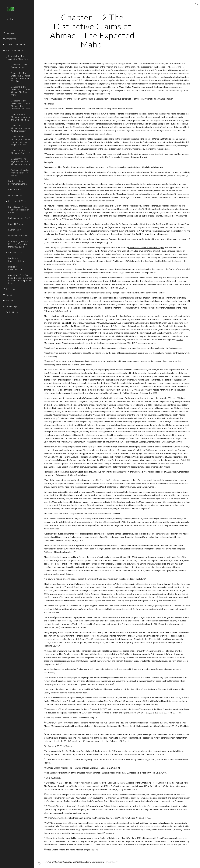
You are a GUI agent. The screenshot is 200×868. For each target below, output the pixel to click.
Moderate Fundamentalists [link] (16, 259)
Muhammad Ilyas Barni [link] (19, 218)
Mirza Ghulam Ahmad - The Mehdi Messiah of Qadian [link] (19, 210)
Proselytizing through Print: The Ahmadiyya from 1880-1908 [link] (18, 244)
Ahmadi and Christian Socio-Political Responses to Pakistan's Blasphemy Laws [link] (20, 279)
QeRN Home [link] (12, 312)
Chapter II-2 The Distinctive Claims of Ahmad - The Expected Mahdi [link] (22, 91)
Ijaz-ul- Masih (148, 216)
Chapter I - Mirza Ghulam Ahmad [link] (19, 66)
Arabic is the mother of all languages (152, 234)
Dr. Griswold (80, 584)
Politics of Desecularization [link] (16, 268)
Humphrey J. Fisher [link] (17, 201)
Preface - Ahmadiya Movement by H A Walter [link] (20, 173)
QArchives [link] (10, 33)
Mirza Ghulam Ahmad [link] (15, 44)
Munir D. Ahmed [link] (16, 224)
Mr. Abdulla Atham (105, 323)
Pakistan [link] (9, 301)
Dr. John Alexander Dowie (78, 326)
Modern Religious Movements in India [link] (17, 182)
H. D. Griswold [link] (15, 195)
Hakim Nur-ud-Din (125, 734)
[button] (197, 4)
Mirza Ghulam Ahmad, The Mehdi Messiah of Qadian (69, 850)
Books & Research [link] (14, 50)
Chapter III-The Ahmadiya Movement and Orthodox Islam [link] (21, 117)
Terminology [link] (11, 306)
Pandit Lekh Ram (68, 323)
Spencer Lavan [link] (15, 252)
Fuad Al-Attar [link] (15, 189)
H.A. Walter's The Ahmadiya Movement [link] (18, 57)
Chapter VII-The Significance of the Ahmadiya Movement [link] (21, 161)
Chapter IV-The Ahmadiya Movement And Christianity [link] (21, 128)
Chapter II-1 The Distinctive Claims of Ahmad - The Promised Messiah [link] (22, 77)
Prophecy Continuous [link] (18, 236)
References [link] (11, 289)
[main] (92, 31)
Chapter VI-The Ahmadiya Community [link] (21, 152)
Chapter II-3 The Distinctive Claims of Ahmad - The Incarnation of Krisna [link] (21, 105)
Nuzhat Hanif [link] (14, 230)
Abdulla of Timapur (80, 457)
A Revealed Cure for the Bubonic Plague (146, 248)
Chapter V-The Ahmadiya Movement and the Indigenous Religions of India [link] (21, 140)
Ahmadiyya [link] (11, 39)
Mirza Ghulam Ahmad (128, 87)
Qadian (143, 184)
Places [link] (9, 295)
